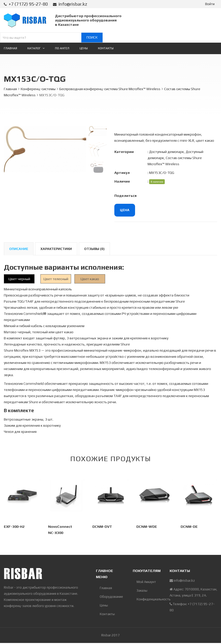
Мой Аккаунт (146, 582)
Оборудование (111, 597)
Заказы (142, 591)
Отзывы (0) (94, 249)
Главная (10, 89)
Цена (125, 210)
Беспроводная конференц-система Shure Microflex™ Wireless (110, 89)
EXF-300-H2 (14, 527)
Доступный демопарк (167, 152)
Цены (104, 605)
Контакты (107, 614)
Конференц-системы (38, 89)
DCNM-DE (189, 527)
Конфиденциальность (149, 599)
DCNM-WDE (147, 527)
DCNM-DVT (102, 527)
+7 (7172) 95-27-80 (28, 4)
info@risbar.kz (73, 4)
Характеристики (56, 249)
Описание (19, 249)
